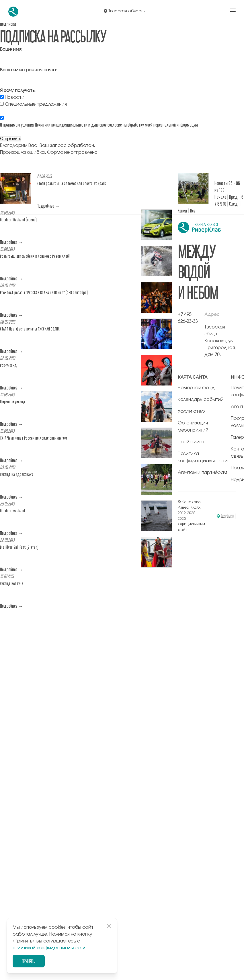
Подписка (8, 24)
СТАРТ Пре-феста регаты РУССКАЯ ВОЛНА (30, 329)
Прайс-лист (191, 442)
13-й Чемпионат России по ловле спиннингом (34, 438)
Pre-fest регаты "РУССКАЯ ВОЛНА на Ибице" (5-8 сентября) (44, 293)
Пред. (234, 197)
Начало (220, 197)
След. (234, 204)
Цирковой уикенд (13, 402)
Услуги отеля (192, 411)
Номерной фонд (196, 388)
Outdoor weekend (12, 511)
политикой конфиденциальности (49, 948)
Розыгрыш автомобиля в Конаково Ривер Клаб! (35, 256)
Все (193, 211)
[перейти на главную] (13, 12)
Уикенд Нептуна (12, 584)
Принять (28, 961)
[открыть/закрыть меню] (233, 11)
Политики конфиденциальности (61, 125)
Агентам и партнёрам (202, 473)
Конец (182, 211)
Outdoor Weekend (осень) (18, 220)
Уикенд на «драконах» (16, 474)
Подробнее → (48, 206)
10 (225, 204)
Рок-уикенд (8, 365)
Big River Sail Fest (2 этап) (19, 547)
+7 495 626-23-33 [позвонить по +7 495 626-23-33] (188, 318)
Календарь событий (201, 400)
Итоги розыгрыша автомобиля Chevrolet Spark (71, 183)
